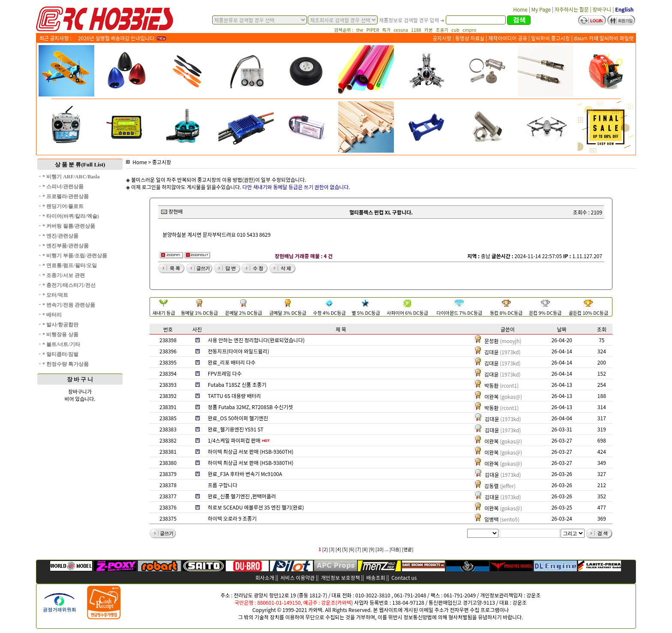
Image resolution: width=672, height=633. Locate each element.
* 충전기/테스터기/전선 (69, 285)
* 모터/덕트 (55, 295)
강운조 (533, 595)
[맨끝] (408, 549)
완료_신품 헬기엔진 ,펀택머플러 (242, 496)
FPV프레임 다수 (225, 373)
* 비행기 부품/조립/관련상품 (75, 256)
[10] (379, 549)
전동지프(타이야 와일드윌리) (238, 351)
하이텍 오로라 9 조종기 (232, 518)
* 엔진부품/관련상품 (66, 246)
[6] (352, 549)
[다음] (395, 549)
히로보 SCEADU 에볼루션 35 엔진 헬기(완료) (256, 507)
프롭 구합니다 (223, 485)
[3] (331, 549)
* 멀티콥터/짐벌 (60, 354)
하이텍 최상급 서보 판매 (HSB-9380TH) (251, 463)
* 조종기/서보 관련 (64, 275)
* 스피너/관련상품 (63, 187)
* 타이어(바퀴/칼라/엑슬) (71, 216)
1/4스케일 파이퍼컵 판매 (234, 440)
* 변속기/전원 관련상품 (69, 305)
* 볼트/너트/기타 (61, 344)
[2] (325, 549)
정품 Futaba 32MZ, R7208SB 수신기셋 (250, 407)
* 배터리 (52, 315)
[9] (371, 549)
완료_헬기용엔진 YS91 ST (236, 429)
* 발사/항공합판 (60, 325)
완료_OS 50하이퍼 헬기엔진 (238, 418)
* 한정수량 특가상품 (66, 364)
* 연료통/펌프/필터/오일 (70, 265)
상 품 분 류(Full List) (80, 164)
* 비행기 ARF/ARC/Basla (71, 177)
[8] (365, 549)
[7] (358, 549)
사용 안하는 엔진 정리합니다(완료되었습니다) (256, 340)
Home (136, 162)
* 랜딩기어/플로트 (63, 206)
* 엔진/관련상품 (60, 236)
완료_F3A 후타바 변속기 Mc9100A (245, 474)
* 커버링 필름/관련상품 (69, 226)
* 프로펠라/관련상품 (66, 196)
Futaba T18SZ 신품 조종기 (237, 384)
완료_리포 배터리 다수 (232, 362)
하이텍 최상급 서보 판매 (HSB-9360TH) (251, 451)
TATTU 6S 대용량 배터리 (234, 396)
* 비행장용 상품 (60, 335)
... (386, 549)
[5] (345, 549)
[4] (338, 549)
